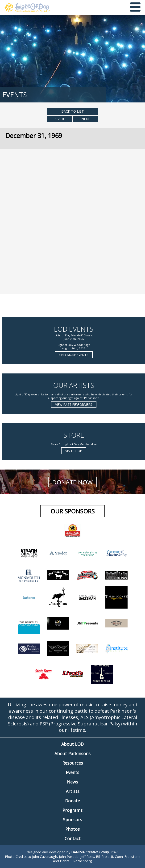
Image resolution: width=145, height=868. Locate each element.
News (72, 782)
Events (72, 772)
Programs (72, 810)
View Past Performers (74, 404)
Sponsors (72, 820)
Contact (73, 838)
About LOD (72, 744)
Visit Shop (74, 451)
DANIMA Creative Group (90, 852)
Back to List (73, 111)
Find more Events (74, 355)
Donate (72, 801)
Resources (73, 763)
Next (86, 119)
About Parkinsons (72, 754)
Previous (59, 119)
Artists (73, 791)
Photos (72, 829)
